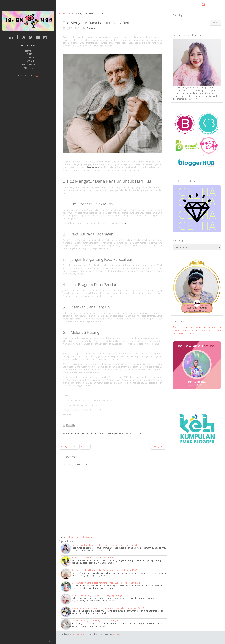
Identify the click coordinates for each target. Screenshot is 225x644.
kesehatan (206, 331)
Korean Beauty (198, 334)
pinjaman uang (93, 167)
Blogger (37, 75)
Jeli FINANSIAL (28, 61)
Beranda (85, 446)
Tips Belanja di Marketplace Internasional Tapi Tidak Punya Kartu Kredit (104, 545)
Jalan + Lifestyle (28, 65)
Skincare (202, 327)
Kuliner (187, 331)
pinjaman (101, 433)
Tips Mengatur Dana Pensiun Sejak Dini (96, 23)
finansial (76, 433)
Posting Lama (158, 446)
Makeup (182, 333)
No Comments (135, 433)
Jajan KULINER (28, 58)
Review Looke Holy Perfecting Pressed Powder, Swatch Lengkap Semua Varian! (108, 608)
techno (190, 334)
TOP (51, 641)
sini (125, 223)
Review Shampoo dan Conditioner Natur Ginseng (94, 558)
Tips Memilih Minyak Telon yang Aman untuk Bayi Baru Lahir (99, 621)
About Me (28, 68)
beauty (212, 327)
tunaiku (69, 13)
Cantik (178, 327)
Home (28, 51)
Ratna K (91, 28)
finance (69, 433)
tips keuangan (112, 433)
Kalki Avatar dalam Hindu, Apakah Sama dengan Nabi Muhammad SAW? (105, 570)
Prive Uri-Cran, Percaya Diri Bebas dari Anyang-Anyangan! (98, 595)
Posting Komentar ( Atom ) (81, 537)
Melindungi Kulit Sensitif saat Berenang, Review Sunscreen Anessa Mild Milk (106, 583)
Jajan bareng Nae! (79, 634)
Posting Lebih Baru (69, 446)
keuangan (85, 433)
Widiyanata (117, 634)
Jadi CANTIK (28, 54)
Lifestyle (93, 433)
